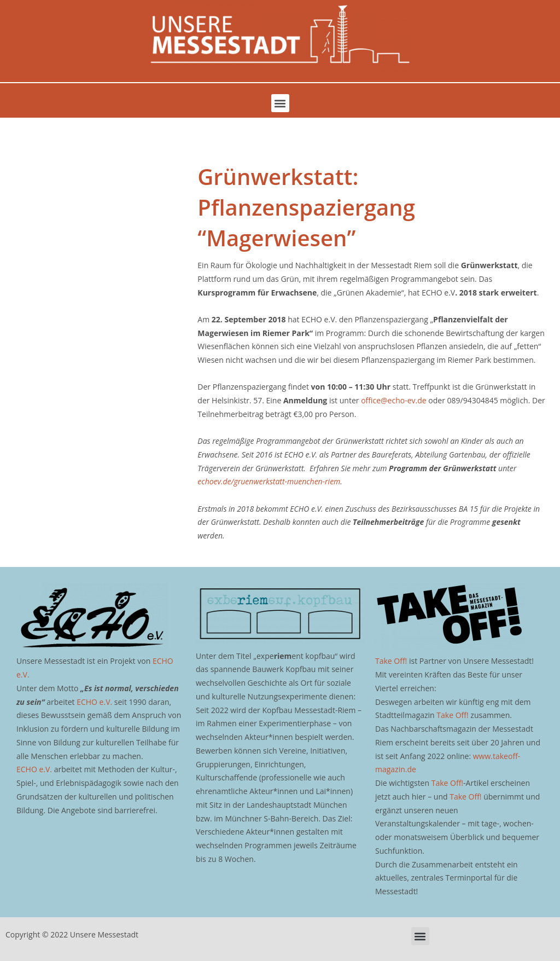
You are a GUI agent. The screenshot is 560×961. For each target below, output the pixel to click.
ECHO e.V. (94, 702)
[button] (280, 103)
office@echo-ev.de (394, 400)
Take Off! (391, 661)
